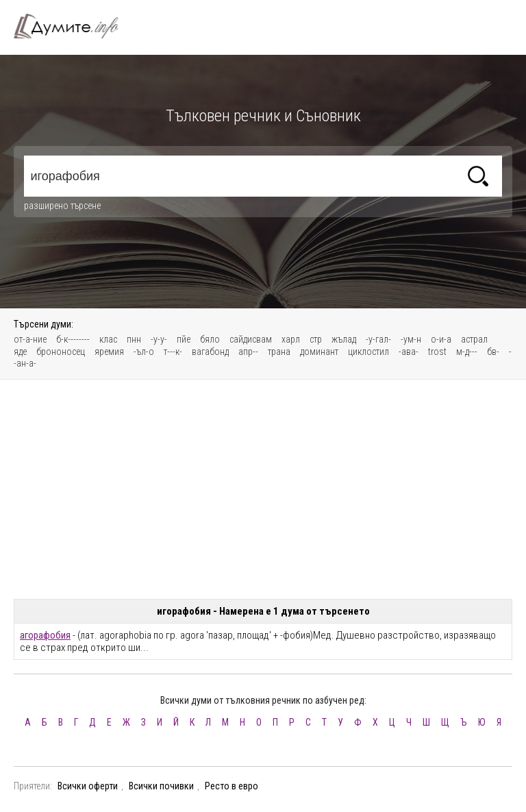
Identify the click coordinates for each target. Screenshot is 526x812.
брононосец (61, 352)
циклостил (368, 352)
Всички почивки (161, 786)
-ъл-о (144, 352)
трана (279, 352)
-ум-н (411, 339)
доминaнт (319, 352)
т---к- (173, 352)
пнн (134, 339)
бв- (493, 352)
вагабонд (210, 352)
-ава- (409, 352)
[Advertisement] (263, 489)
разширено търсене (62, 206)
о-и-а (441, 339)
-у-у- (159, 339)
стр (316, 339)
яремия (109, 352)
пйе (184, 339)
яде (20, 352)
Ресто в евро (231, 786)
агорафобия (45, 635)
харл (291, 339)
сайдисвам (251, 339)
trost (437, 352)
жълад (344, 339)
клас (108, 339)
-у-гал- (378, 339)
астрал (474, 339)
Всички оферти (88, 786)
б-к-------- (73, 339)
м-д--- (467, 352)
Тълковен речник (74, 26)
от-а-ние (30, 339)
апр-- (248, 352)
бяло (210, 339)
